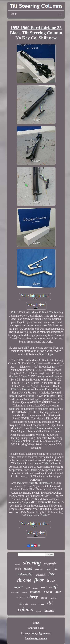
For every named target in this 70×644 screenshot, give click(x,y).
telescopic (39, 569)
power (17, 565)
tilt (50, 603)
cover (41, 604)
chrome (24, 580)
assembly (36, 592)
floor (39, 580)
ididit (18, 569)
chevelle (39, 611)
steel (44, 587)
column (26, 609)
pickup (44, 598)
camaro (24, 592)
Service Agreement (36, 638)
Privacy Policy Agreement (36, 633)
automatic (25, 574)
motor (33, 604)
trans (48, 569)
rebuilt (20, 597)
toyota (48, 592)
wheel (28, 569)
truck (51, 580)
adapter (35, 588)
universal (40, 575)
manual (49, 610)
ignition (53, 598)
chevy (33, 597)
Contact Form (36, 628)
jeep (28, 588)
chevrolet (51, 564)
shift (54, 586)
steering (32, 563)
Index (36, 623)
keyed (18, 587)
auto (58, 592)
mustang (15, 592)
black (24, 603)
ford (52, 574)
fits (55, 569)
